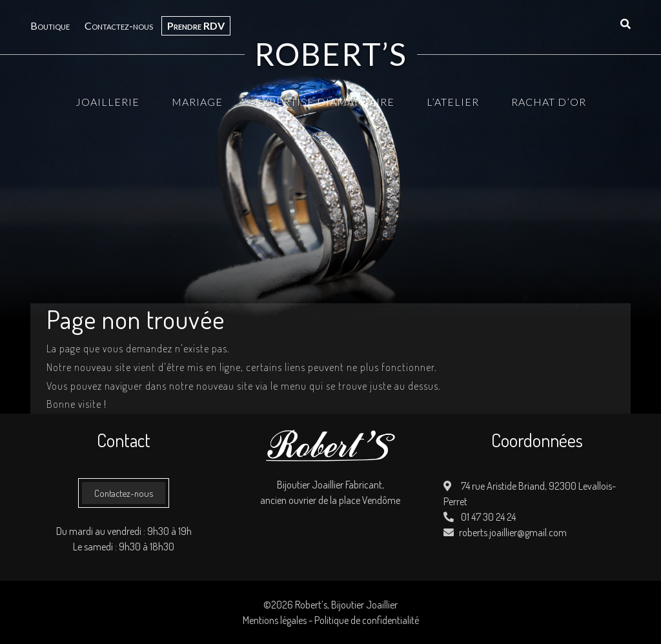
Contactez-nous (119, 25)
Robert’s (331, 54)
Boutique (50, 25)
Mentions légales (275, 620)
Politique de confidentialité (367, 620)
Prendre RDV (196, 25)
